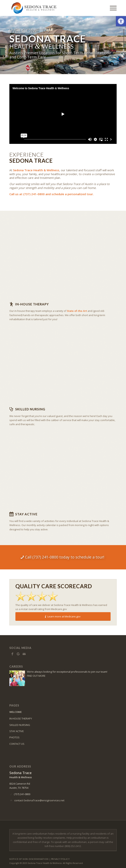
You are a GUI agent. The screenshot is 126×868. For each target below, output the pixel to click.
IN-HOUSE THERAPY (21, 719)
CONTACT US (17, 744)
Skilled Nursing (30, 409)
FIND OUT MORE (36, 676)
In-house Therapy (32, 304)
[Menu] (111, 8)
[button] (121, 21)
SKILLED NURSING (20, 725)
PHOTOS (14, 737)
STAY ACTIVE (17, 731)
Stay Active (26, 514)
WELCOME (16, 712)
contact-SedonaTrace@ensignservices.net (39, 800)
